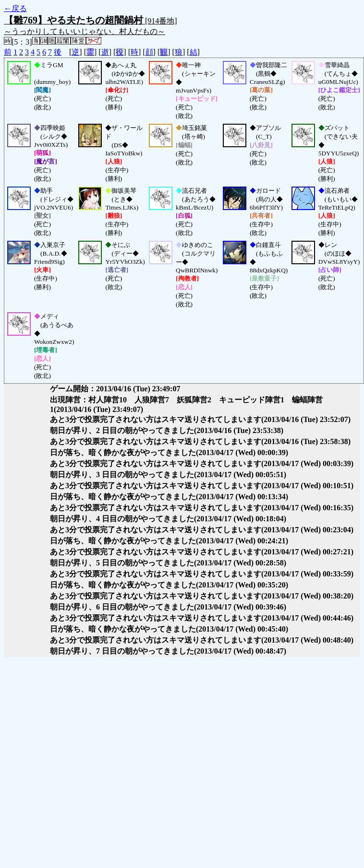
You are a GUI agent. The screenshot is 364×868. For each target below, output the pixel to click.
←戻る (15, 8)
